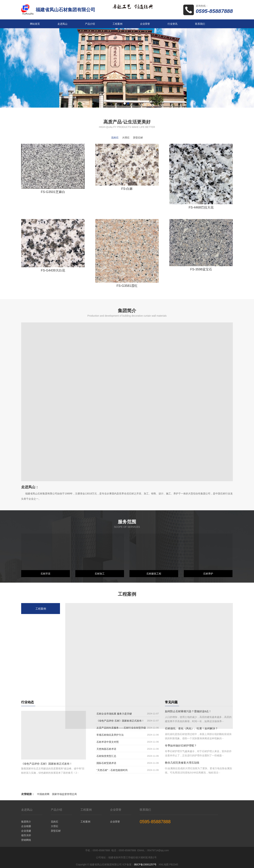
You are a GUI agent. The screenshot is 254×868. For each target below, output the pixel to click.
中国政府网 (43, 794)
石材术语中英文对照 (108, 742)
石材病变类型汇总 (106, 756)
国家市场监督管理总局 (64, 794)
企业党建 (26, 831)
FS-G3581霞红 (127, 286)
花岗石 (55, 822)
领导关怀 (26, 835)
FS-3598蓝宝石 (201, 269)
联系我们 (200, 24)
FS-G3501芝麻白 (53, 192)
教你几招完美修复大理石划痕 (182, 763)
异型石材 (56, 831)
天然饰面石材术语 (106, 749)
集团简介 (26, 822)
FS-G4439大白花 (53, 270)
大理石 (55, 826)
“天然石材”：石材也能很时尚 (112, 770)
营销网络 (26, 840)
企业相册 (26, 826)
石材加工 (100, 574)
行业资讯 (173, 24)
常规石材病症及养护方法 (110, 735)
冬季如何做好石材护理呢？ (181, 745)
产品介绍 (90, 24)
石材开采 (46, 574)
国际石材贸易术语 (106, 763)
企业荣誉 (145, 24)
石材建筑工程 (154, 574)
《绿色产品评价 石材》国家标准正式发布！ (47, 764)
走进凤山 (62, 24)
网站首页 (35, 24)
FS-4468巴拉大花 (201, 207)
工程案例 (117, 24)
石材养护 (208, 574)
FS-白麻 (127, 189)
